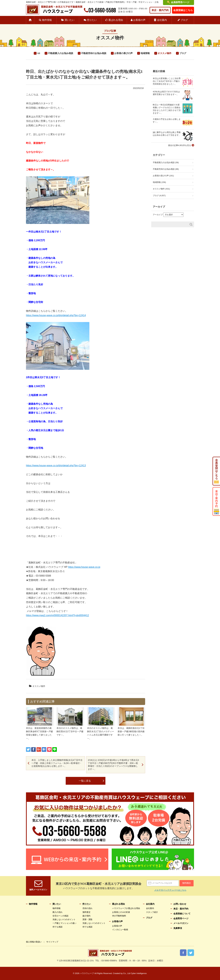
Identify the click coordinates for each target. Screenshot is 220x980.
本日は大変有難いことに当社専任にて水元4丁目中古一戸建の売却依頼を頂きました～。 (167, 81)
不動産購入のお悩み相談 (61, 53)
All (39, 53)
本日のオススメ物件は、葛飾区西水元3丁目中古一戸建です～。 (70, 732)
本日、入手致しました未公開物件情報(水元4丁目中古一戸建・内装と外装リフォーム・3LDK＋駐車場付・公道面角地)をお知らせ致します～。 (57, 763)
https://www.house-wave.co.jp (84, 567)
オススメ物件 (165, 53)
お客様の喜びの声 (123, 53)
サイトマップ (52, 942)
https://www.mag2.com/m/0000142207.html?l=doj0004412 (57, 615)
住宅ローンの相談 (61, 916)
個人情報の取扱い (34, 942)
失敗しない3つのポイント (64, 919)
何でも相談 (58, 927)
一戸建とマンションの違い (64, 923)
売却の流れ (87, 908)
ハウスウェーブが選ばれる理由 (126, 908)
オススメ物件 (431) (161, 189)
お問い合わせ (180, 904)
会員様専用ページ (180, 2)
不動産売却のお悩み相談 (94, 53)
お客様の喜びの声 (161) (163, 176)
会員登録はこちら (183, 10)
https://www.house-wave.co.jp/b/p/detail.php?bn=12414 (56, 315)
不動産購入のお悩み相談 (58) (166, 162)
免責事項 (178, 928)
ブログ (184, 20)
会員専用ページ (181, 919)
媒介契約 (86, 916)
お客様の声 (139, 20)
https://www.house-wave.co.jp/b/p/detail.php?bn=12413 (56, 466)
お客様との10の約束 (121, 912)
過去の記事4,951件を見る (180, 145)
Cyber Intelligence (139, 973)
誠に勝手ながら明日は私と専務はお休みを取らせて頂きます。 (167, 134)
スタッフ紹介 (152, 912)
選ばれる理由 (116, 20)
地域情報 (145, 53)
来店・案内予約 (160, 10)
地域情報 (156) (159, 182)
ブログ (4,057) (159, 196)
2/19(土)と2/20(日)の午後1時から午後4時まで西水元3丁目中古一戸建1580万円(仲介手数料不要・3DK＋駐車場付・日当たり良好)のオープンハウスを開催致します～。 (113, 765)
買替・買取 (87, 919)
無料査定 (86, 912)
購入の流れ (58, 912)
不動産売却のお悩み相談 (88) (166, 169)
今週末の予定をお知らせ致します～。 (167, 121)
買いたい (70, 20)
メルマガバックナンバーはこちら (170, 890)
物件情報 (47, 20)
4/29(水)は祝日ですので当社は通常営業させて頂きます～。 (166, 93)
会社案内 (162, 20)
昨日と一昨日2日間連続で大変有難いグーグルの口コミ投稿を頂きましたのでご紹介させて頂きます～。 (167, 109)
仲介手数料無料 (119, 916)
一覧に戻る (85, 781)
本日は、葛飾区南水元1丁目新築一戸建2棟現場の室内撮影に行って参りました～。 (131, 732)
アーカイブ (158, 215)
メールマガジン (181, 923)
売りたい (92, 20)
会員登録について (182, 914)
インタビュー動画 (120, 930)
